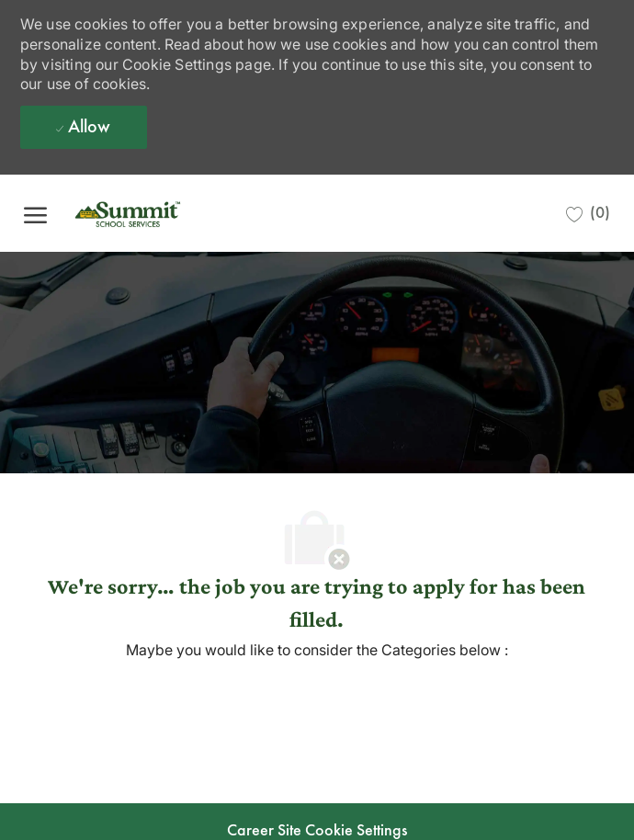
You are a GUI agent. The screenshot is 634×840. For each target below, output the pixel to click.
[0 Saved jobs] (588, 213)
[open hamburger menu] (35, 213)
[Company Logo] (157, 213)
